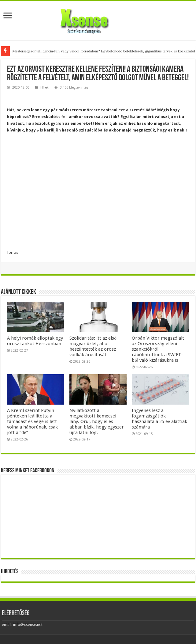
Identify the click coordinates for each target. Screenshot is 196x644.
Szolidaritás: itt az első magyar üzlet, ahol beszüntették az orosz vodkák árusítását (93, 346)
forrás (13, 252)
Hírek (44, 88)
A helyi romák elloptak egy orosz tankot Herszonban (35, 341)
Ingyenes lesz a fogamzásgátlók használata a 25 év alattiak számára (159, 419)
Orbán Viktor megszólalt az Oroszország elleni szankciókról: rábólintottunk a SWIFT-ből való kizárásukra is (158, 349)
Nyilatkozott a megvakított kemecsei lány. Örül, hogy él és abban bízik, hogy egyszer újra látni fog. (97, 421)
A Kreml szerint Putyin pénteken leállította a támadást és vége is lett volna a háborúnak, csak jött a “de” (32, 421)
